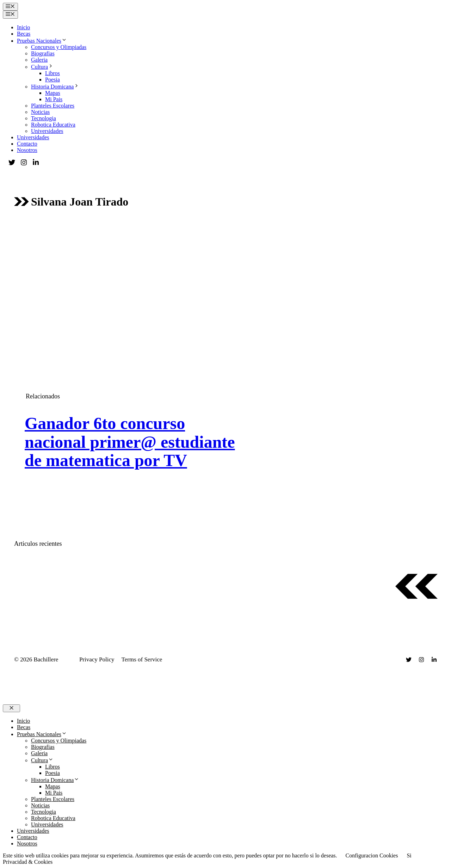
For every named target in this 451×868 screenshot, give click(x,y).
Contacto (27, 144)
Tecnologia (44, 118)
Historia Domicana (55, 87)
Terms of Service (142, 659)
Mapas (53, 93)
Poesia (52, 80)
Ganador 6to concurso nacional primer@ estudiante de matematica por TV (130, 442)
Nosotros (27, 150)
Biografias (43, 53)
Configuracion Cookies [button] (372, 855)
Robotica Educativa (53, 125)
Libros (52, 73)
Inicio (23, 27)
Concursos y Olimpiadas (59, 47)
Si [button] (409, 855)
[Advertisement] (225, 276)
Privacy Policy (97, 659)
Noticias (40, 112)
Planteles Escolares (53, 106)
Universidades (47, 131)
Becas (24, 34)
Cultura (42, 67)
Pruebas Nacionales (42, 41)
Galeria (39, 60)
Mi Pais (54, 99)
